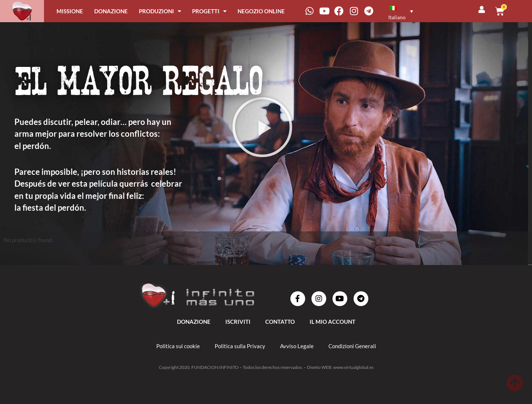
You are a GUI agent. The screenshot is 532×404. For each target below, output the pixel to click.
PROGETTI (209, 11)
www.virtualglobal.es (353, 367)
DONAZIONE (111, 11)
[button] (262, 127)
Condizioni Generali (352, 346)
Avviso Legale (297, 346)
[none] (408, 11)
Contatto (280, 322)
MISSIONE (70, 11)
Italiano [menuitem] (397, 17)
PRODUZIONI (160, 11)
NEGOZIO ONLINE (261, 11)
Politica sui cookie (178, 346)
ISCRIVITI (238, 322)
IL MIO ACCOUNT (332, 322)
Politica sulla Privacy (240, 346)
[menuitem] (400, 11)
